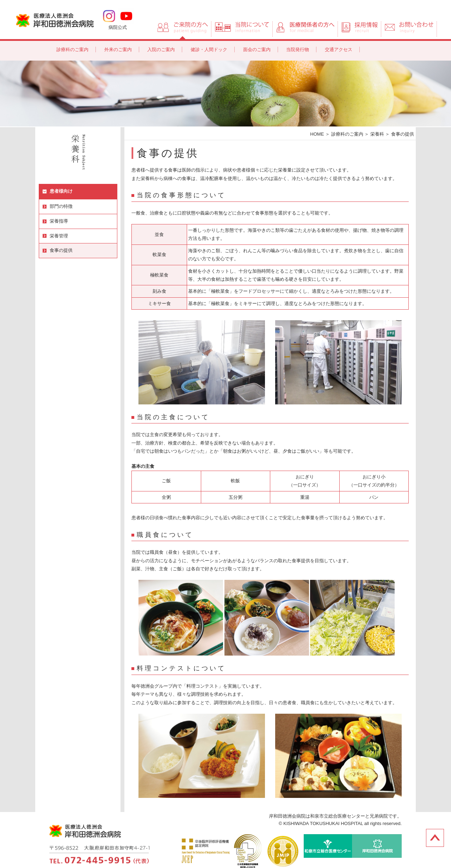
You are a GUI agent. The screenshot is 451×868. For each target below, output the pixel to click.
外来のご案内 (118, 49)
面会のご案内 (257, 49)
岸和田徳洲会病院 (55, 20)
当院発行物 (298, 49)
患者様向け (61, 191)
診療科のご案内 (72, 49)
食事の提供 (61, 250)
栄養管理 (59, 236)
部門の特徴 (61, 206)
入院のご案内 (161, 49)
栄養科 (377, 134)
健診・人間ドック (209, 49)
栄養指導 (59, 221)
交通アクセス (339, 49)
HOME (317, 134)
